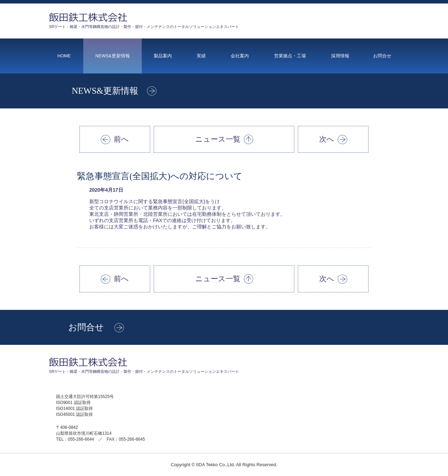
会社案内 (240, 56)
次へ (333, 140)
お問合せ (382, 56)
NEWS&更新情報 (112, 56)
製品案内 (163, 56)
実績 (201, 56)
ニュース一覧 (224, 139)
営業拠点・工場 (290, 56)
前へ (115, 140)
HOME (64, 56)
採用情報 (340, 56)
